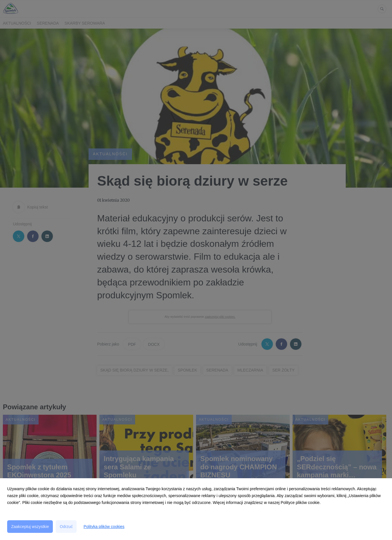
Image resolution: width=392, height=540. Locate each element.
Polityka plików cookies (104, 527)
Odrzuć (66, 527)
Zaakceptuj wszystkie (30, 527)
